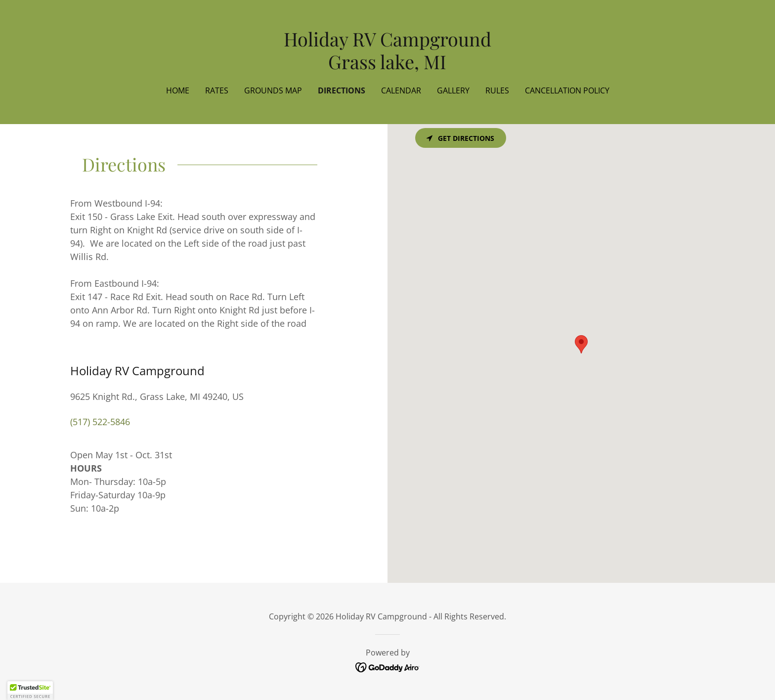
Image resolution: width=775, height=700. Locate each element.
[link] (388, 66)
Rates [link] (217, 90)
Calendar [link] (401, 90)
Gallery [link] (453, 90)
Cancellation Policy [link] (567, 90)
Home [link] (178, 90)
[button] (30, 691)
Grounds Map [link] (273, 90)
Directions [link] (342, 90)
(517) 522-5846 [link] (100, 422)
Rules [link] (497, 90)
